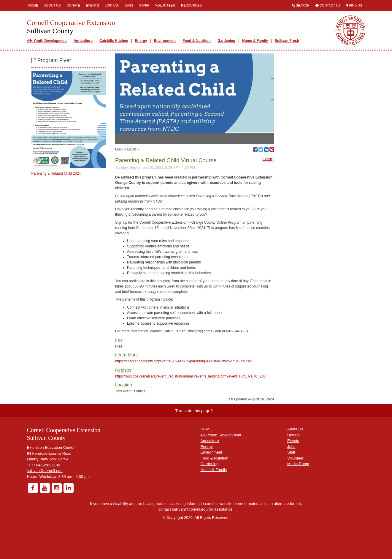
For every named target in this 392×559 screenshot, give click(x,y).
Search (303, 5)
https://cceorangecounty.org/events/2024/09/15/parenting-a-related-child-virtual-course (183, 361)
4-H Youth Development (47, 41)
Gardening (226, 41)
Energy (141, 41)
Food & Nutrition (197, 41)
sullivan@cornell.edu (45, 471)
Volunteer (165, 5)
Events (93, 5)
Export (267, 159)
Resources (191, 5)
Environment (165, 41)
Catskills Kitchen (114, 41)
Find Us (356, 5)
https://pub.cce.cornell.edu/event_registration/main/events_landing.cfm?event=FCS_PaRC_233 (190, 376)
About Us (53, 5)
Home (33, 5)
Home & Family (255, 41)
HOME (206, 429)
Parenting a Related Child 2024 (56, 173)
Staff (144, 5)
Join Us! (112, 5)
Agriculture (83, 41)
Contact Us (330, 5)
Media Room (298, 464)
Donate (73, 5)
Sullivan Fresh (287, 41)
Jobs (129, 5)
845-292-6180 (48, 465)
